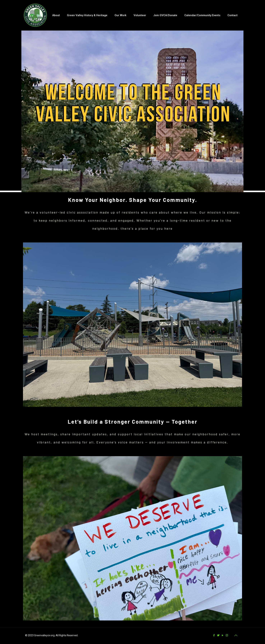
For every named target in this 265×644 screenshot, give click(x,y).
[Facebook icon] (214, 635)
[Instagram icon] (227, 635)
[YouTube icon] (223, 635)
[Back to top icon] (236, 635)
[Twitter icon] (218, 635)
